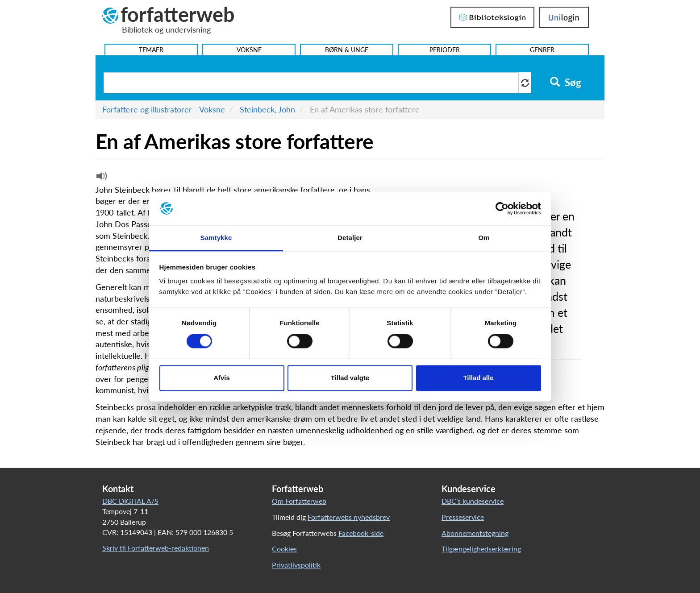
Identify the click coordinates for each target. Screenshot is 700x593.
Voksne (249, 50)
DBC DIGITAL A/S (130, 501)
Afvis (222, 378)
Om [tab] (484, 238)
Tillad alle (478, 378)
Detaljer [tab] (350, 238)
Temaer (151, 50)
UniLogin (564, 17)
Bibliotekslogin (492, 17)
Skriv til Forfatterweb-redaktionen (156, 548)
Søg (565, 83)
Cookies (284, 549)
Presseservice (463, 517)
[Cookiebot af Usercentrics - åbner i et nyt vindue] (502, 208)
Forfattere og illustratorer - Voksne (164, 109)
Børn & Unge (347, 50)
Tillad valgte (350, 378)
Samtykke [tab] (216, 238)
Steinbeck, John (267, 109)
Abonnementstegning (475, 533)
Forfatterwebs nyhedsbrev (349, 517)
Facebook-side (361, 533)
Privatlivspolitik (296, 565)
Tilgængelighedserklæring (481, 549)
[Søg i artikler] (311, 83)
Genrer (542, 50)
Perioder (445, 50)
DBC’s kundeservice (473, 501)
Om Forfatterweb (299, 501)
